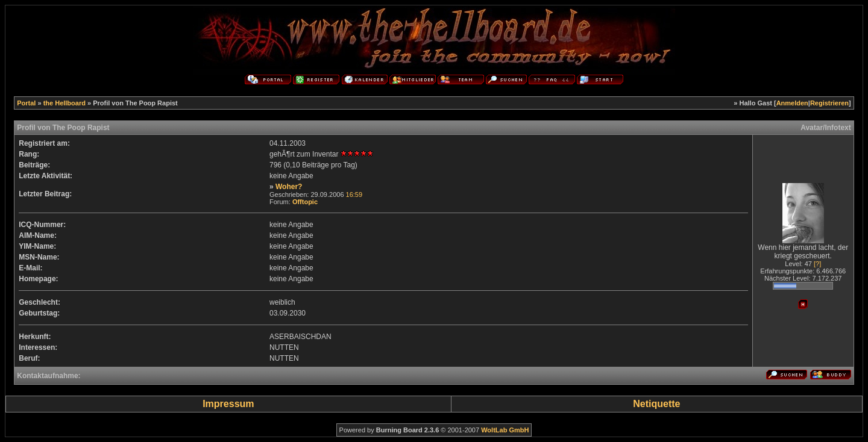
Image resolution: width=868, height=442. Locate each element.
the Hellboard (64, 103)
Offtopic (305, 202)
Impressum (228, 404)
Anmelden (792, 103)
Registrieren (829, 103)
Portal (26, 103)
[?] (817, 264)
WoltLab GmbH (505, 430)
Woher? (289, 187)
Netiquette (656, 404)
